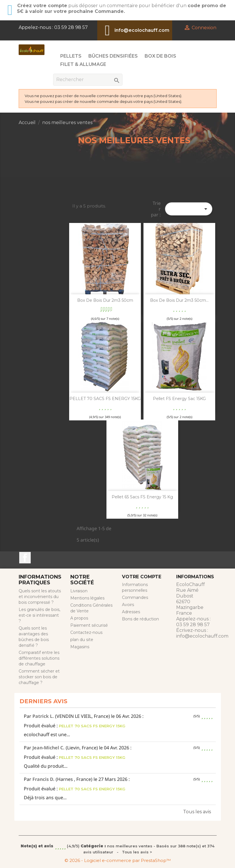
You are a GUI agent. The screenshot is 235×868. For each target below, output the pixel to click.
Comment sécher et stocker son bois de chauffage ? (39, 677)
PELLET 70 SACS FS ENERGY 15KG (105, 399)
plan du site (82, 640)
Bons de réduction (140, 619)
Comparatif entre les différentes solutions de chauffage (39, 658)
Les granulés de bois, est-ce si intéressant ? (39, 615)
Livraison (79, 591)
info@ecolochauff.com (142, 30)
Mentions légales (87, 598)
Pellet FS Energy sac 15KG (179, 399)
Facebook (25, 558)
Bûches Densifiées (113, 56)
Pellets (71, 56)
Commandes (135, 597)
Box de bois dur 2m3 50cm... (179, 300)
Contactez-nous (86, 632)
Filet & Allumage (83, 64)
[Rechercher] (88, 80)
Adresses (131, 612)
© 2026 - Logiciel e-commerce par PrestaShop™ (118, 860)
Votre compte (142, 577)
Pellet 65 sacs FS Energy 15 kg (142, 497)
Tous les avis (197, 812)
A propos (79, 618)
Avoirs (128, 605)
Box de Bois (160, 56)
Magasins (80, 647)
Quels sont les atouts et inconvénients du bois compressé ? (40, 597)
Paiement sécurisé (89, 625)
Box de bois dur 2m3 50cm (105, 300)
